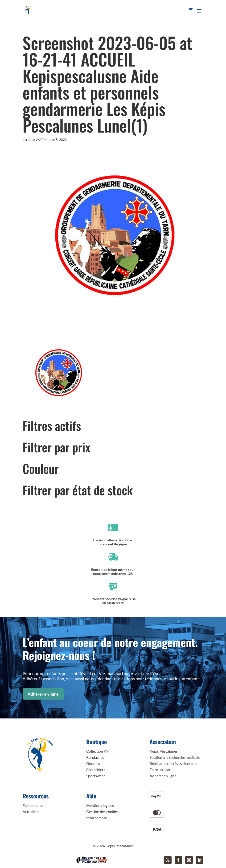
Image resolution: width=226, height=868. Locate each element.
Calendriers (96, 770)
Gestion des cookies (102, 812)
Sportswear (96, 776)
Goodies (93, 763)
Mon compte (97, 818)
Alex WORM (37, 140)
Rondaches (95, 757)
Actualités (31, 812)
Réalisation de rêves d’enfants (174, 763)
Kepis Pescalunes (164, 751)
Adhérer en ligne (43, 694)
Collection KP (97, 751)
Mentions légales (100, 805)
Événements (33, 805)
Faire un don (160, 770)
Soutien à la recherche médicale (175, 757)
